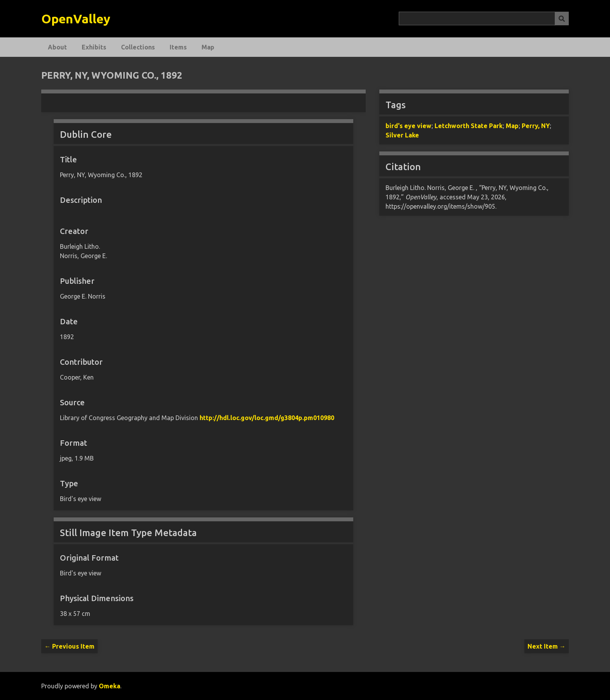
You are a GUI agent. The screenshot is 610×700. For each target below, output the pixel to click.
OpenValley (76, 19)
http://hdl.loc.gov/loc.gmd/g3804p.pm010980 (267, 418)
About (57, 47)
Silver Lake (402, 135)
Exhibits (94, 47)
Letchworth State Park (469, 126)
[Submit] (562, 18)
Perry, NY (536, 126)
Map (208, 47)
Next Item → (547, 646)
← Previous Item (69, 646)
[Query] (484, 18)
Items (178, 47)
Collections (138, 47)
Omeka (110, 686)
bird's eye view (408, 126)
